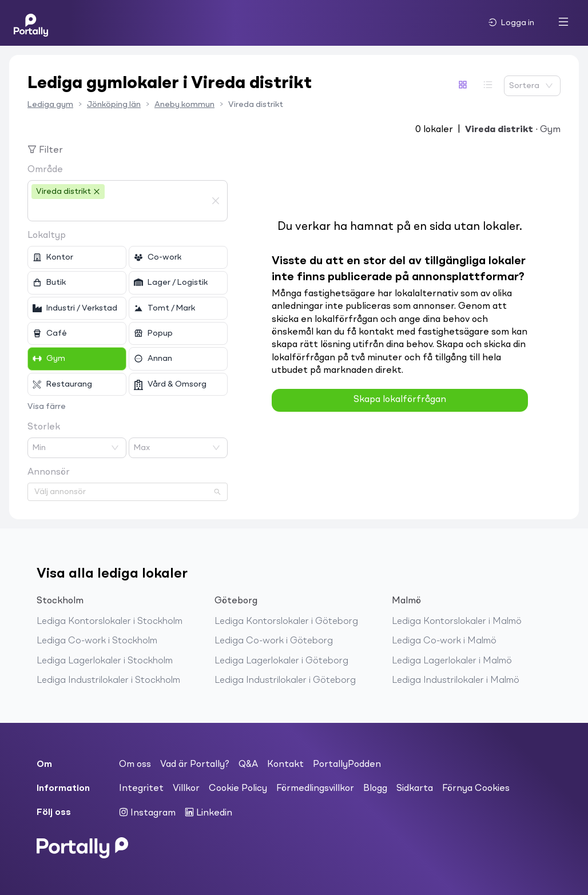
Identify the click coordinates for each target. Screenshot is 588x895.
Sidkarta (415, 789)
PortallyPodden (347, 765)
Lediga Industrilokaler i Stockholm (108, 681)
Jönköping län (114, 105)
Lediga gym (50, 105)
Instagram (147, 813)
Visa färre (47, 407)
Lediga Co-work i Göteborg (274, 641)
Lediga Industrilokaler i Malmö (456, 681)
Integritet (141, 789)
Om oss (135, 765)
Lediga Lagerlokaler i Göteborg (281, 661)
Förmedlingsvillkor (315, 789)
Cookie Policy (238, 789)
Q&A (248, 765)
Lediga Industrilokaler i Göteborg (285, 681)
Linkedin (208, 813)
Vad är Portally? (195, 765)
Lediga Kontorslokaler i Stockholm (110, 622)
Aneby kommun (184, 105)
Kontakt (285, 765)
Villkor (186, 789)
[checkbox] (77, 257)
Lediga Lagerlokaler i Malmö (452, 661)
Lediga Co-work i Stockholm (97, 641)
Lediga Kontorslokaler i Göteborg (286, 622)
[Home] (31, 23)
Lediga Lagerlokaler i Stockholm (105, 661)
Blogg (375, 789)
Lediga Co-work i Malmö (444, 641)
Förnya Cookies (476, 789)
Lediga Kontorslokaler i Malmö (457, 622)
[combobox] (119, 210)
